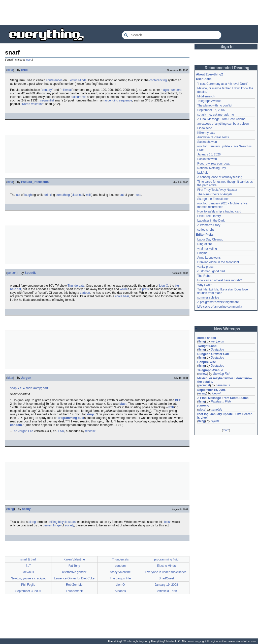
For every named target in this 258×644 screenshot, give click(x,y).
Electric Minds (77, 80)
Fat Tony (74, 566)
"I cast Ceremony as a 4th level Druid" (223, 84)
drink (48, 195)
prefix (146, 289)
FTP (171, 407)
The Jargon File (23, 431)
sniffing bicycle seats (62, 522)
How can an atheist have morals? (220, 280)
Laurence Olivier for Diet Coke (74, 578)
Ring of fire (205, 244)
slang (32, 522)
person (12, 273)
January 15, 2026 (209, 154)
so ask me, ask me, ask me (216, 115)
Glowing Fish (222, 374)
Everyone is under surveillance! (166, 572)
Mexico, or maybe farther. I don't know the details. (225, 380)
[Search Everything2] (172, 35)
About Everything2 (209, 74)
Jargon (26, 378)
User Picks (204, 79)
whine (124, 289)
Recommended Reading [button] (227, 68)
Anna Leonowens (209, 258)
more (226, 430)
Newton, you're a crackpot (28, 578)
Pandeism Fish (221, 401)
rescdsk (90, 431)
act (18, 195)
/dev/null (28, 572)
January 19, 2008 (166, 585)
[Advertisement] (129, 13)
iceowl (216, 393)
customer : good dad (211, 271)
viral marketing (207, 249)
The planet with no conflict (215, 105)
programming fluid (71, 418)
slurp (90, 414)
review (203, 374)
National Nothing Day (212, 168)
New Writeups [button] (227, 329)
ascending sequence (118, 100)
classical (77, 195)
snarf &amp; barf (37, 388)
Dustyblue (217, 350)
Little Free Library (209, 216)
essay (202, 393)
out (122, 195)
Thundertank (74, 591)
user (29, 60)
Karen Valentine (33, 104)
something (63, 195)
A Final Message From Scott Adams (221, 119)
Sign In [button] (227, 47)
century (47, 90)
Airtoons (120, 591)
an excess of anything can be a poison (223, 124)
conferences (54, 80)
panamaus (223, 385)
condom (16, 425)
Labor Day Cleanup (210, 239)
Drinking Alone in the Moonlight (218, 262)
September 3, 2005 (28, 591)
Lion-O (164, 286)
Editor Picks (205, 235)
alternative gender (74, 572)
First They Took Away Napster (217, 190)
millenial (66, 90)
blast (123, 404)
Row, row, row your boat (213, 164)
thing (11, 509)
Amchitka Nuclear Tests (213, 137)
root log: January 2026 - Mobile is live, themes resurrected (223, 205)
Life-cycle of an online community (220, 307)
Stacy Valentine (120, 572)
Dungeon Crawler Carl (213, 354)
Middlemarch (206, 96)
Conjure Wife (207, 362)
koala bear (122, 296)
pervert (47, 525)
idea (10, 70)
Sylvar (215, 421)
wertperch (217, 341)
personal (204, 385)
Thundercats (76, 286)
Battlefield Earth (166, 591)
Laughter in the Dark (211, 221)
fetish (168, 522)
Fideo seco (205, 128)
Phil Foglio (28, 585)
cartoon (85, 293)
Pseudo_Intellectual (35, 182)
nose (138, 195)
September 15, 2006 (211, 110)
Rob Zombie (74, 585)
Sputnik (30, 273)
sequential (47, 100)
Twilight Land (207, 346)
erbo (24, 70)
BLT (178, 400)
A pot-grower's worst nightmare (218, 302)
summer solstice (208, 298)
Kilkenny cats (206, 133)
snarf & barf (28, 559)
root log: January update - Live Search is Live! (225, 416)
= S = (21, 388)
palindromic (78, 97)
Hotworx (203, 406)
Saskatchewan (207, 142)
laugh (28, 195)
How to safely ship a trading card (219, 211)
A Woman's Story (209, 225)
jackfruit (202, 173)
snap (13, 388)
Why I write (205, 285)
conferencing (158, 80)
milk (89, 195)
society (70, 525)
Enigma (202, 253)
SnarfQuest (166, 578)
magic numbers (171, 90)
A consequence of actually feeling (220, 177)
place (202, 410)
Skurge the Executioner (213, 199)
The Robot (204, 276)
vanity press (205, 267)
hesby (26, 509)
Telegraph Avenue (209, 101)
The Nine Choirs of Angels (215, 194)
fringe (57, 525)
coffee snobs (206, 230)
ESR (61, 431)
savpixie (217, 410)
